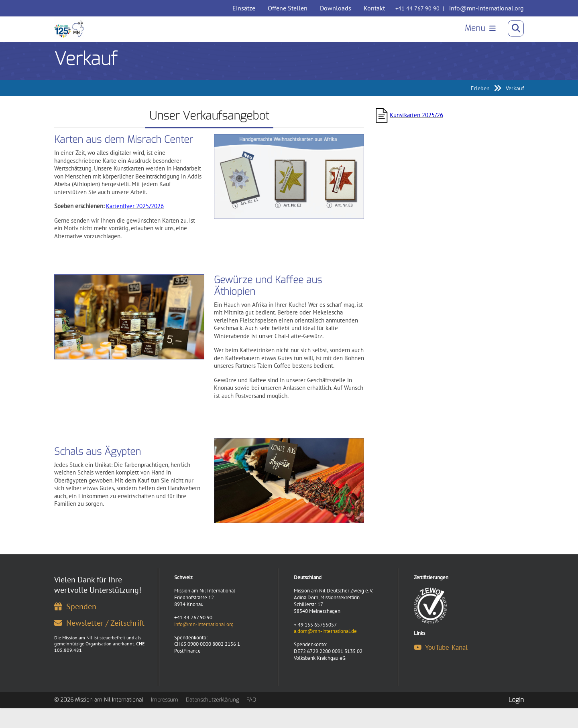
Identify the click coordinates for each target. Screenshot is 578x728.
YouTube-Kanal (441, 662)
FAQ (251, 715)
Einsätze (244, 8)
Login (516, 714)
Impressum (165, 715)
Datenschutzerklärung (212, 715)
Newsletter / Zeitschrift (99, 638)
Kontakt (374, 8)
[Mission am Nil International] (72, 31)
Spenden (75, 621)
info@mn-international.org (486, 8)
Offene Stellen (288, 8)
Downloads (336, 8)
